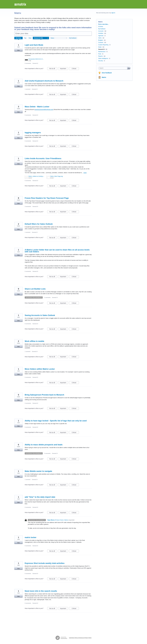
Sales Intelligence (103, 58)
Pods (100, 54)
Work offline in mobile (34, 341)
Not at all (53, 69)
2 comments (47, 297)
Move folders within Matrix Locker (40, 369)
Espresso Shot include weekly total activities (45, 563)
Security (101, 61)
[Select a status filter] (59, 38)
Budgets (101, 40)
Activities (101, 33)
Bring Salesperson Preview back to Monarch (44, 395)
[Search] (129, 68)
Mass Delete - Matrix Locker (37, 107)
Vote (18, 50)
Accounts (101, 31)
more (85, 173)
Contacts (101, 42)
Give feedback (107, 73)
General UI (35, 63)
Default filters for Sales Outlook (39, 224)
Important (64, 69)
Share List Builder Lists (35, 289)
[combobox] (113, 68)
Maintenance (102, 52)
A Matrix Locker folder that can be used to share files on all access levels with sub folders (57, 251)
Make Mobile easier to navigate (38, 471)
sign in (113, 13)
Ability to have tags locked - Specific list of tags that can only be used (56, 421)
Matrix (104, 77)
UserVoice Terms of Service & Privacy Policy (80, 638)
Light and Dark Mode (34, 45)
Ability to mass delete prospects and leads (44, 445)
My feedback (73, 38)
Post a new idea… (104, 24)
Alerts (100, 38)
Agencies (101, 36)
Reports (100, 56)
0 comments (28, 63)
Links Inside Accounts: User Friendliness (43, 158)
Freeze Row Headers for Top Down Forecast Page (47, 198)
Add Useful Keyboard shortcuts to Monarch (44, 81)
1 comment (28, 89)
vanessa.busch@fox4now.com (44, 110)
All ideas (101, 27)
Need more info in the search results (41, 591)
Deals (100, 47)
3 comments (28, 206)
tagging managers (33, 133)
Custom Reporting (103, 45)
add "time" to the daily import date (40, 497)
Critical (75, 69)
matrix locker (31, 537)
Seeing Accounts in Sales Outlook (40, 315)
